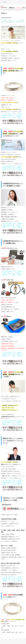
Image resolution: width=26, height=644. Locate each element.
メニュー (4, 2)
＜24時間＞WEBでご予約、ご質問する (11, 116)
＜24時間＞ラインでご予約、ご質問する (12, 118)
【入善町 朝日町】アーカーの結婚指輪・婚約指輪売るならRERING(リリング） (13, 22)
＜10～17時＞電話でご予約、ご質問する (12, 114)
